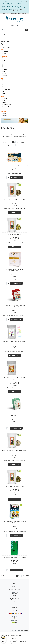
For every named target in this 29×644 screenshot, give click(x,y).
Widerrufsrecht (14, 600)
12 (21, 145)
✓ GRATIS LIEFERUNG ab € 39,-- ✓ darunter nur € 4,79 (14, 13)
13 (18, 142)
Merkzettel (14, 588)
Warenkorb (15, 586)
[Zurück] (4, 142)
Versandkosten (24, 631)
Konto (14, 585)
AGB (15, 595)
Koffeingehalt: (4, 111)
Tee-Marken (15, 606)
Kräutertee (4, 45)
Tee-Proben (14, 609)
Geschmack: (4, 63)
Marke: (3, 96)
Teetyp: (3, 49)
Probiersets (14, 611)
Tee (2, 43)
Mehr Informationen (16, 178)
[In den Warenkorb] (8, 178)
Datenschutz (15, 597)
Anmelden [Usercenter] (12, 26)
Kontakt (14, 583)
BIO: (2, 78)
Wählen (9, 145)
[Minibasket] (18, 26)
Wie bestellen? (15, 601)
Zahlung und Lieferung (14, 598)
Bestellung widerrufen (14, 589)
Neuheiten (15, 607)
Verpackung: (4, 83)
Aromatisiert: (4, 56)
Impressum (14, 594)
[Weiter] (22, 142)
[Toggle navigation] (3, 35)
